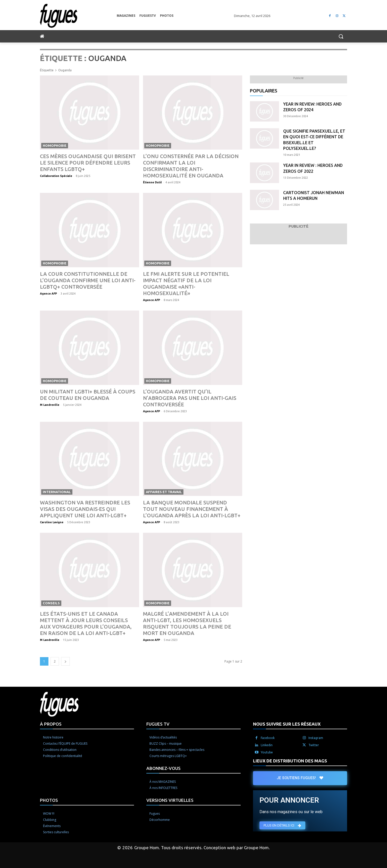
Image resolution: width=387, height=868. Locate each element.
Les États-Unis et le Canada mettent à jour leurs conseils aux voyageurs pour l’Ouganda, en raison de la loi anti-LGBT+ (86, 623)
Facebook (268, 738)
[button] (341, 36)
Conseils (51, 603)
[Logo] (78, 16)
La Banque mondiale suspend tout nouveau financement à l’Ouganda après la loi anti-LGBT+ (192, 509)
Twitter (314, 745)
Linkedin (267, 745)
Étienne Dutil (152, 182)
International (57, 492)
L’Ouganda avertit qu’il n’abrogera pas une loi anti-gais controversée (190, 398)
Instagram (316, 738)
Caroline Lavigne (52, 522)
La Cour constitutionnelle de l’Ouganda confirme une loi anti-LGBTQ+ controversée (88, 280)
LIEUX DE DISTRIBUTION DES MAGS (290, 761)
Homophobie (55, 145)
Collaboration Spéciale (56, 176)
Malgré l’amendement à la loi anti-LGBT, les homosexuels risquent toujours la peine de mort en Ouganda (187, 623)
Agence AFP (48, 294)
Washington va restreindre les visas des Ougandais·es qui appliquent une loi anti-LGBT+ (85, 509)
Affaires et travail (164, 492)
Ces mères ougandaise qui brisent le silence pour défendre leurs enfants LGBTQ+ (88, 163)
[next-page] (65, 661)
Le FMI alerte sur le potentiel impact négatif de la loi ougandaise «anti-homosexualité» (186, 283)
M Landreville (50, 405)
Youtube (267, 752)
